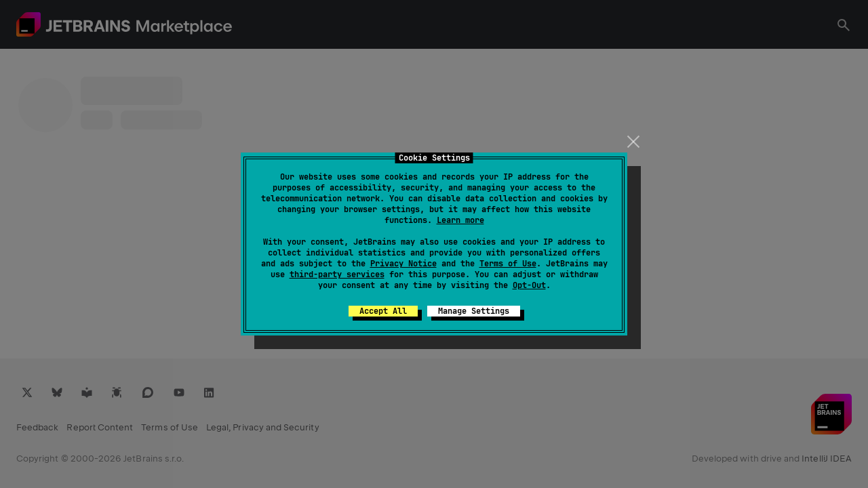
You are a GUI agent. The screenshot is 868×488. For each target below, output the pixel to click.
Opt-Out (529, 285)
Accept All (383, 311)
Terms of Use (508, 264)
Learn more (460, 220)
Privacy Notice (403, 264)
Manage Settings (474, 311)
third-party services (337, 274)
